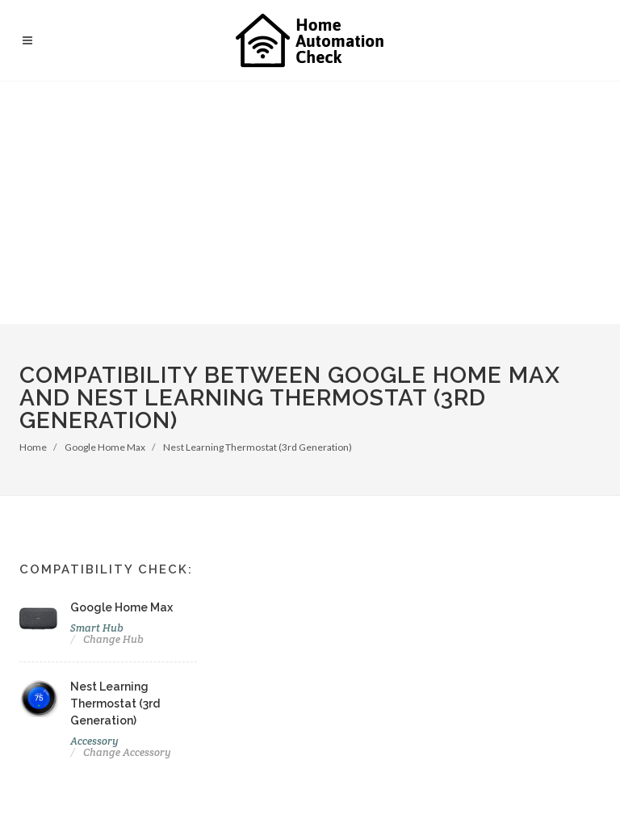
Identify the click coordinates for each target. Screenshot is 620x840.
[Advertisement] (310, 203)
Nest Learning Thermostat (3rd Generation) (258, 447)
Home (33, 447)
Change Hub (113, 639)
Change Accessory (127, 752)
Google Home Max (105, 447)
